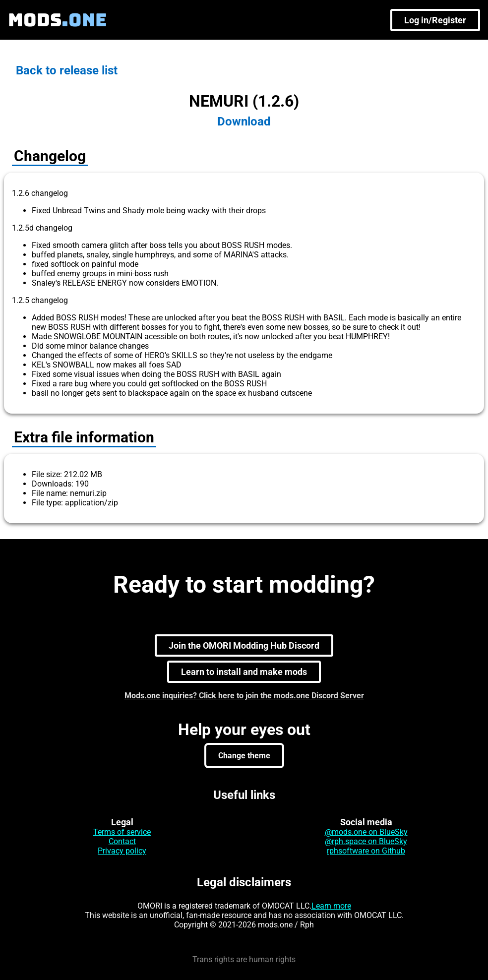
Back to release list (67, 70)
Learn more (331, 906)
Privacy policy (122, 851)
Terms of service (122, 832)
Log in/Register (435, 20)
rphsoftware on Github (366, 851)
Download (244, 122)
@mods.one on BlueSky (366, 832)
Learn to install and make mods (244, 672)
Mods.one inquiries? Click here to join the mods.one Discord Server (244, 696)
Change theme (244, 756)
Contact (122, 841)
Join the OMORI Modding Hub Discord (244, 645)
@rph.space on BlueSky (366, 841)
